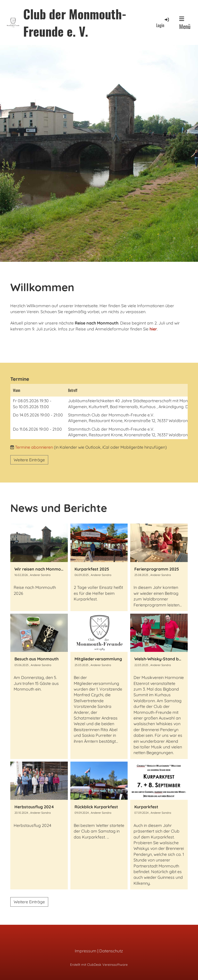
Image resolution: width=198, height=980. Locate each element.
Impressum (86, 951)
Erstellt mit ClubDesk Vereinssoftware (99, 965)
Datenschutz (111, 951)
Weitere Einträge (29, 460)
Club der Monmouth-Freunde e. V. (75, 22)
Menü (185, 23)
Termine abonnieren (34, 447)
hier (153, 329)
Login (163, 23)
